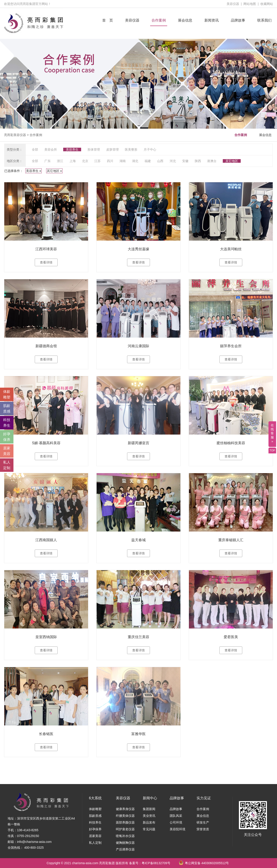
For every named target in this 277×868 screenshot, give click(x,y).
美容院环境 (177, 829)
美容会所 (51, 149)
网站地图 (250, 4)
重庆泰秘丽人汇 (231, 540)
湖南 (123, 161)
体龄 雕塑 (7, 394)
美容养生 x (34, 171)
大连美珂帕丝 (231, 249)
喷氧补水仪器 (125, 836)
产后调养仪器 (125, 849)
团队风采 (176, 816)
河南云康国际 (138, 346)
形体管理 (94, 149)
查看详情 (46, 262)
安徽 (185, 161)
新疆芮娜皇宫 (138, 443)
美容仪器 (233, 4)
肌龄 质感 (7, 409)
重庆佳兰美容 (138, 637)
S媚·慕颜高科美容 (46, 443)
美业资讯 (149, 816)
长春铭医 (46, 734)
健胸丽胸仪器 (125, 843)
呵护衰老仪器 (125, 829)
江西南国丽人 (46, 540)
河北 (173, 161)
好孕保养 (95, 829)
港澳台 (212, 161)
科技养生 (95, 822)
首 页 (108, 20)
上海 (73, 161)
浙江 (60, 161)
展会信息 (185, 20)
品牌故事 (238, 20)
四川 (110, 161)
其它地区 (232, 161)
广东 (48, 161)
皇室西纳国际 (46, 637)
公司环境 (176, 822)
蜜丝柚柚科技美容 (231, 443)
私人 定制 (7, 465)
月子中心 (150, 149)
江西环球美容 (46, 249)
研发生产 (203, 822)
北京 (85, 161)
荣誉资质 (203, 829)
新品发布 (149, 822)
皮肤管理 (113, 149)
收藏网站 (267, 4)
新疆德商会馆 (46, 346)
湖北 (135, 161)
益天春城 (138, 540)
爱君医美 (231, 637)
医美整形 (131, 149)
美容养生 (72, 149)
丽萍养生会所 (231, 346)
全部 (35, 149)
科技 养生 (7, 423)
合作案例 (159, 20)
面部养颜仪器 (125, 822)
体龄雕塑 (95, 809)
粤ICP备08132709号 (156, 863)
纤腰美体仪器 (125, 816)
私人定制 (95, 843)
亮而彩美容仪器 (15, 135)
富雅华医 (138, 734)
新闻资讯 (212, 20)
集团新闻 (149, 809)
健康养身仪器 (125, 809)
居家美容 (95, 836)
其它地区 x (54, 171)
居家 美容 (7, 451)
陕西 (198, 161)
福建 (148, 161)
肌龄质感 (95, 816)
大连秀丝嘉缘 (138, 249)
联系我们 (264, 20)
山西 (160, 161)
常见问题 (149, 829)
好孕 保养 (7, 437)
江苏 (97, 161)
